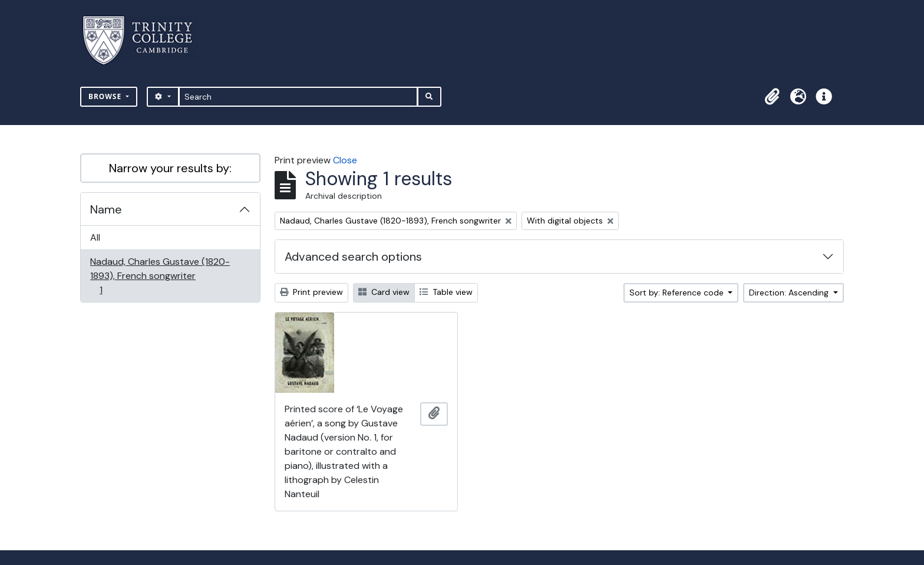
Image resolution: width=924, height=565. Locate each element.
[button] (772, 97)
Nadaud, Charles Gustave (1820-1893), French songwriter (160, 276)
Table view (446, 292)
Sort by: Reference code (678, 293)
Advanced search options (353, 257)
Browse (106, 96)
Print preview (311, 292)
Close (345, 160)
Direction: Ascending (790, 293)
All (95, 237)
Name (106, 209)
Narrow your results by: (170, 168)
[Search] (298, 97)
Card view (384, 292)
